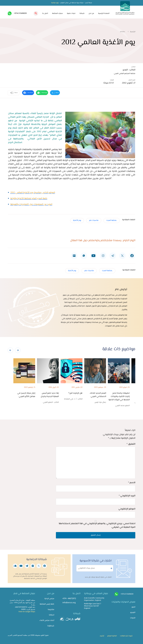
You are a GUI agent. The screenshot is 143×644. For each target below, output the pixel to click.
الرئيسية (133, 32)
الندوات (133, 618)
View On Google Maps (27, 612)
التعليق (131, 444)
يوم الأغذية (77, 220)
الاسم (132, 483)
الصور (133, 607)
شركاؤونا (51, 626)
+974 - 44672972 (69, 598)
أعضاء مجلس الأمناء (47, 620)
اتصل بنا (45, 13)
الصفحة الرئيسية (104, 13)
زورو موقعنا (55, 3)
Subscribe (111, 568)
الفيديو (133, 613)
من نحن (91, 13)
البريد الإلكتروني (127, 496)
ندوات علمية (71, 13)
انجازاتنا (52, 615)
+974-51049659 (20, 13)
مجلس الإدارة (49, 599)
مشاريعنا (51, 610)
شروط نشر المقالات (126, 636)
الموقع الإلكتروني (127, 509)
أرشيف (102, 636)
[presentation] (10, 350)
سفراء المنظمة (57, 13)
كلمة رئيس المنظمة (47, 604)
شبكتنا (82, 13)
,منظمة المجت (112, 220)
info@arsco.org (69, 602)
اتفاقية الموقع (112, 636)
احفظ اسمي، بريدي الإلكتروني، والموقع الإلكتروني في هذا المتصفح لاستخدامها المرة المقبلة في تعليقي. (97, 525)
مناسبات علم (94, 220)
